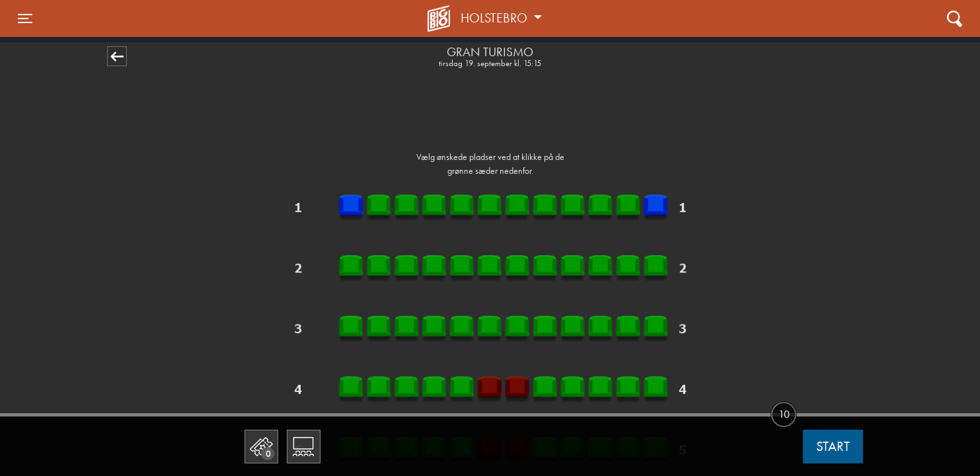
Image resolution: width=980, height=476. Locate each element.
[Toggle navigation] (25, 19)
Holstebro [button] (496, 18)
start (833, 446)
